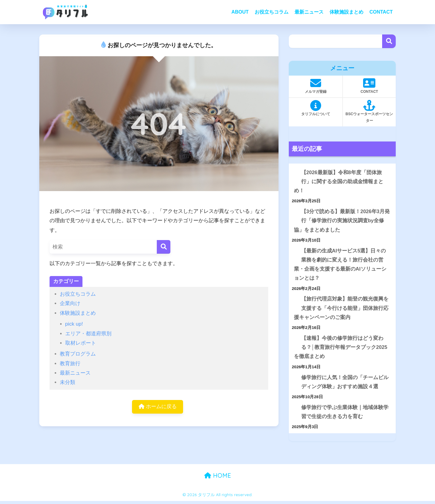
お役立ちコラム (272, 12)
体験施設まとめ (346, 12)
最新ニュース (309, 12)
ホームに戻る (158, 407)
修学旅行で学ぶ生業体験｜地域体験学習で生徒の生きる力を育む (345, 415)
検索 (389, 41)
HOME (218, 478)
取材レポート (81, 343)
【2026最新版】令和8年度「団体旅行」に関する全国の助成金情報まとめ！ (339, 182)
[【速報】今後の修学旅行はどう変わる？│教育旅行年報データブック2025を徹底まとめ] (294, 340)
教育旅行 (70, 364)
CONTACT (381, 12)
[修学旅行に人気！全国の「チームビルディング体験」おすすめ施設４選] (294, 380)
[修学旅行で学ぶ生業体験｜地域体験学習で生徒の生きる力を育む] (294, 410)
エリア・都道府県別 (88, 334)
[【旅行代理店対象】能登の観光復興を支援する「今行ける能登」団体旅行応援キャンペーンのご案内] (294, 301)
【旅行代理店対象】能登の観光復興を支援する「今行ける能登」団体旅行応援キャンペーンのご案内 (341, 310)
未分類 (68, 382)
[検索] (164, 247)
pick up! (74, 324)
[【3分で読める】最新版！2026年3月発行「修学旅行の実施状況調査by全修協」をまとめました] (294, 212)
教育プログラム (78, 354)
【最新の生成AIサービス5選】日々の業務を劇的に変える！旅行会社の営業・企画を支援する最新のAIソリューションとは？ (340, 266)
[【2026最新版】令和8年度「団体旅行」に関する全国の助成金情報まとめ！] (294, 173)
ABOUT (240, 12)
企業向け (70, 303)
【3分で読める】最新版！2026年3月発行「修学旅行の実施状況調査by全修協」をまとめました (342, 221)
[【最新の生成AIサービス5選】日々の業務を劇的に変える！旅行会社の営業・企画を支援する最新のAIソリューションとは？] (294, 252)
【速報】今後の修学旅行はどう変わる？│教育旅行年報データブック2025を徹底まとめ (341, 349)
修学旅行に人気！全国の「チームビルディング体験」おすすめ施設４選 (345, 384)
